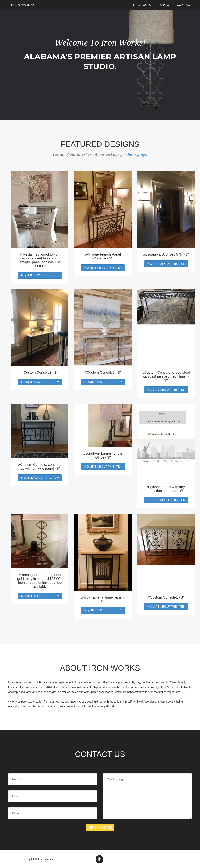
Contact (184, 7)
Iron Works (22, 7)
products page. (134, 154)
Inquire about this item (40, 275)
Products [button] (143, 7)
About (165, 7)
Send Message (100, 828)
